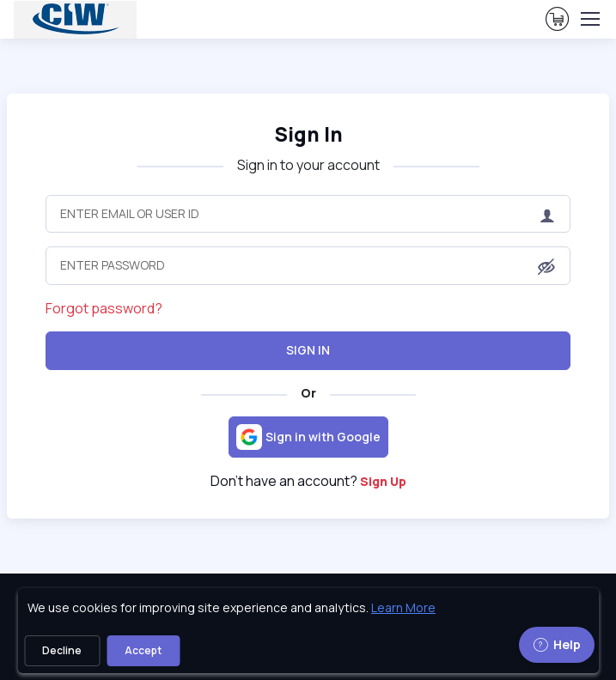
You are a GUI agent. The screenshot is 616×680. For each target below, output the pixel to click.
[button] (546, 267)
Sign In (308, 350)
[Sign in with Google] (308, 437)
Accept (143, 650)
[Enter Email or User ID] (308, 214)
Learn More (403, 607)
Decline (62, 650)
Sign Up (383, 481)
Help (557, 644)
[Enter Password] (308, 265)
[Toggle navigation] (589, 19)
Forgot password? (104, 308)
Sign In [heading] (308, 134)
